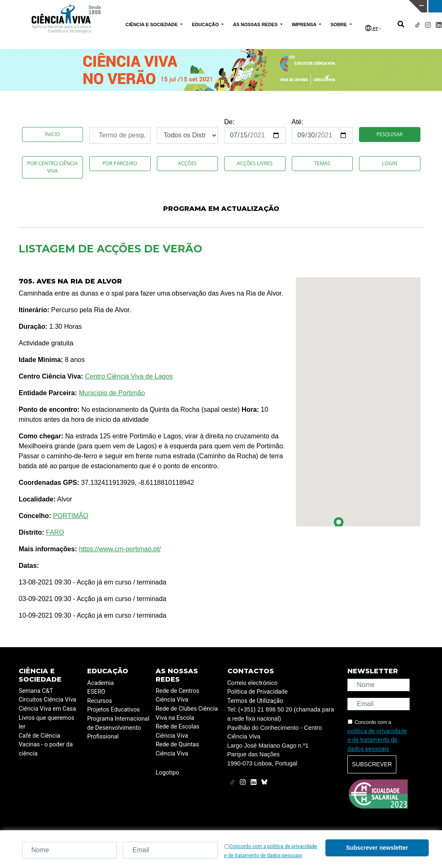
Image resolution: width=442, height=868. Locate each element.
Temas (322, 163)
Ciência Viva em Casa (47, 709)
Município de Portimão (112, 393)
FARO (55, 532)
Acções (187, 163)
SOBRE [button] (339, 24)
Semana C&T (36, 691)
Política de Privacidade (258, 692)
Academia (100, 683)
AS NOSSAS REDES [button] (256, 24)
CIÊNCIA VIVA (294, 6)
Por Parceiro (120, 163)
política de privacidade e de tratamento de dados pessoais (377, 740)
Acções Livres (255, 163)
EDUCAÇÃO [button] (206, 24)
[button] (339, 524)
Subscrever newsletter (377, 848)
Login (389, 163)
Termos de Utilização (255, 701)
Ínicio (52, 134)
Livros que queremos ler (46, 723)
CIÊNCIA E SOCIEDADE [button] (152, 24)
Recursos (100, 701)
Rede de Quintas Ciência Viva (177, 749)
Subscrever (372, 764)
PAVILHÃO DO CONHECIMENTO (194, 5)
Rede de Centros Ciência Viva (177, 696)
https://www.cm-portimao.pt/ (120, 549)
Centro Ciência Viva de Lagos (129, 376)
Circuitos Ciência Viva (48, 700)
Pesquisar (389, 134)
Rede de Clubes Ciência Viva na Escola (187, 713)
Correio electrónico (253, 683)
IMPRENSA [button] (305, 24)
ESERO (96, 692)
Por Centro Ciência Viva (52, 167)
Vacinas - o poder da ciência (46, 749)
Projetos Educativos (114, 710)
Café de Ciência (39, 736)
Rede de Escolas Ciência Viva (177, 731)
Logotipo (167, 773)
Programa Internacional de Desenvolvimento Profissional (118, 728)
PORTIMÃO (71, 516)
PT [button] (371, 28)
